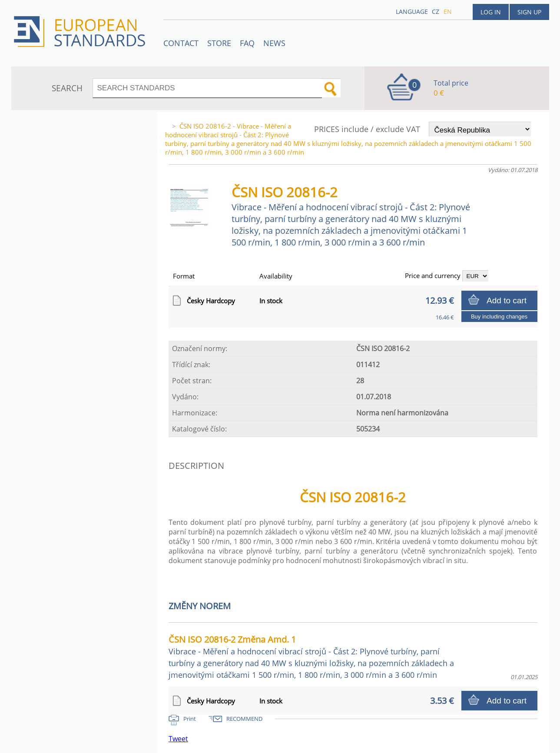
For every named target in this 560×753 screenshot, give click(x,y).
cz (436, 12)
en (448, 12)
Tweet (178, 739)
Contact (181, 43)
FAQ (247, 43)
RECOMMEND (244, 719)
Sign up (529, 12)
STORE (219, 43)
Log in (491, 12)
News (274, 43)
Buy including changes (499, 317)
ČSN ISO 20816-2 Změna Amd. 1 (311, 657)
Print (190, 719)
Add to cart (507, 300)
